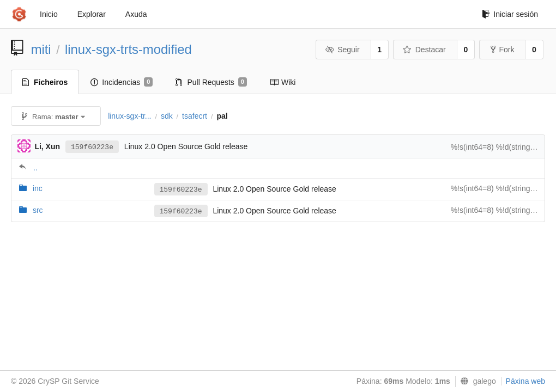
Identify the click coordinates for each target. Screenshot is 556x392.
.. (35, 168)
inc (38, 188)
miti (41, 49)
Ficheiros (45, 82)
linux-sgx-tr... (129, 116)
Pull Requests (211, 82)
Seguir (343, 50)
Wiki (283, 82)
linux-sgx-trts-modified (128, 49)
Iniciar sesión (510, 14)
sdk (167, 116)
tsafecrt (195, 116)
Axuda (136, 14)
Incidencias (122, 82)
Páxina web (525, 381)
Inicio (49, 14)
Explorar (92, 14)
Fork (502, 50)
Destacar (424, 50)
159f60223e (92, 147)
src (38, 210)
